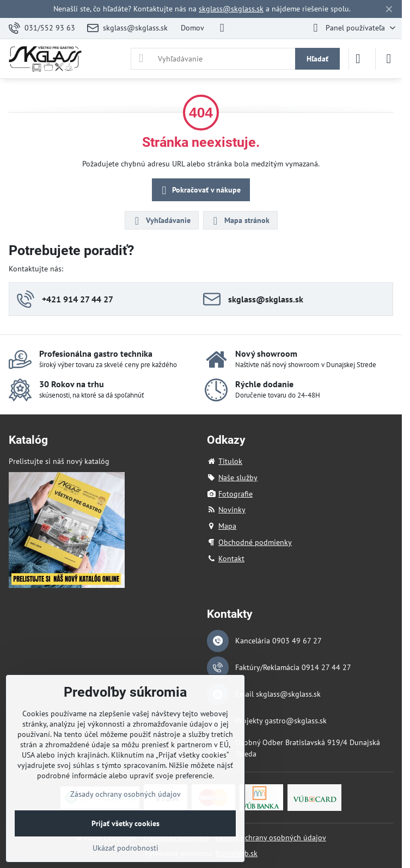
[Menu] (389, 59)
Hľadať (317, 59)
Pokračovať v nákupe (200, 191)
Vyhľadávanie (161, 221)
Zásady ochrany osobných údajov (271, 838)
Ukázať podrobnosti (126, 848)
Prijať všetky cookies (126, 823)
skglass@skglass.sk (231, 9)
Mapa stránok (240, 221)
